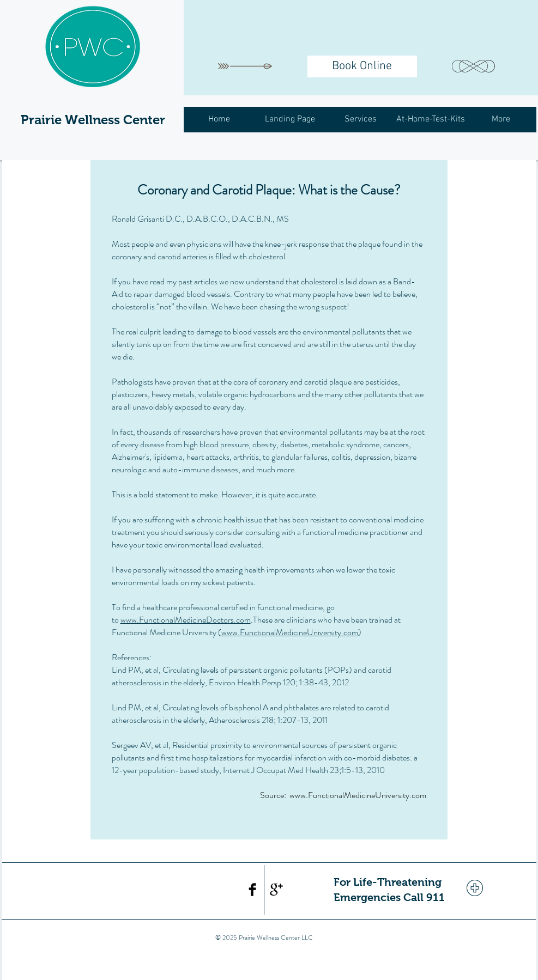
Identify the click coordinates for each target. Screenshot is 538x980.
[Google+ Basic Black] (276, 890)
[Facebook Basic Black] (252, 890)
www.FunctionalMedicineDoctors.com (186, 620)
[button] (361, 120)
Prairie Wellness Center (93, 120)
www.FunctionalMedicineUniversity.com (290, 632)
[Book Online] (362, 66)
